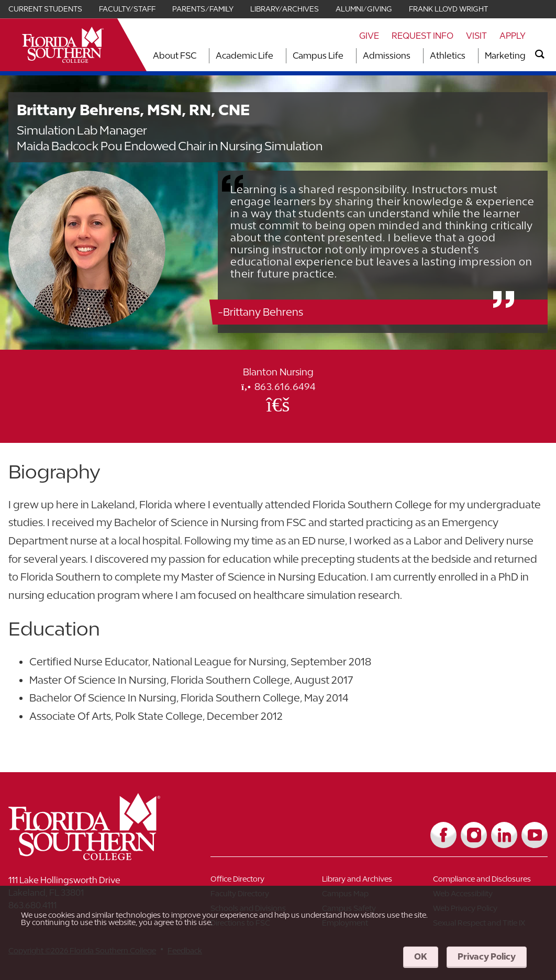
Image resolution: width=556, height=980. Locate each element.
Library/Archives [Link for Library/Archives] (285, 9)
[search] (540, 54)
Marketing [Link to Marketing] (505, 55)
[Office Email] (278, 404)
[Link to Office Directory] (266, 881)
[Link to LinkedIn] (504, 835)
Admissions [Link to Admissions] (387, 55)
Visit (476, 36)
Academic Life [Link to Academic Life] (244, 55)
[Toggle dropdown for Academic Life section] (276, 56)
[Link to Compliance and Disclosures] (489, 881)
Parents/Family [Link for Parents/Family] (203, 9)
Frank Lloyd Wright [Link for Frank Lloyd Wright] (448, 9)
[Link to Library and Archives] (378, 881)
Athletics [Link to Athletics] (448, 55)
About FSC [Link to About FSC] (175, 55)
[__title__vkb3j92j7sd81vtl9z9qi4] (105, 856)
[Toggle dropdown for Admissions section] (414, 56)
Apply (513, 36)
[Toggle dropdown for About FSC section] (199, 56)
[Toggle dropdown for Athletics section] (469, 56)
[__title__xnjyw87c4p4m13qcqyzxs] (63, 45)
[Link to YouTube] (535, 835)
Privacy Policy (487, 956)
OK (421, 956)
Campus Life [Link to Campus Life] (318, 55)
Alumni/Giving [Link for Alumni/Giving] (364, 9)
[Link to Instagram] (474, 835)
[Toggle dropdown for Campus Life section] (347, 56)
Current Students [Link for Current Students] (45, 9)
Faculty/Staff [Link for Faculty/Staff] (127, 9)
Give (369, 36)
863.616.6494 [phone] (278, 387)
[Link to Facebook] (443, 835)
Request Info (422, 36)
